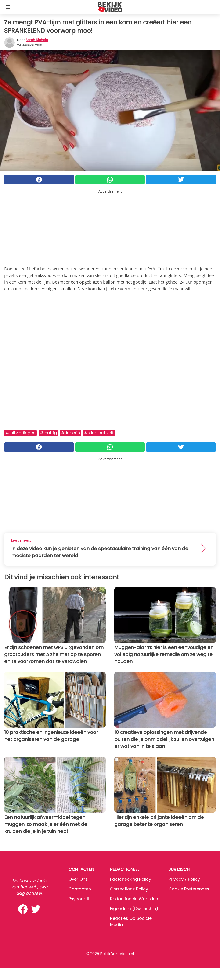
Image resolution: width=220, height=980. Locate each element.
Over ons (78, 879)
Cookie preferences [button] (189, 889)
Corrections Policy (129, 889)
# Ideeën (70, 433)
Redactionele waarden (134, 899)
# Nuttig (48, 433)
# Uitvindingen (20, 433)
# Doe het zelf (99, 433)
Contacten (80, 889)
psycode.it (79, 899)
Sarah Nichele (37, 40)
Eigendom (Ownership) (134, 909)
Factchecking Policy (131, 879)
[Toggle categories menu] (8, 7)
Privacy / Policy (184, 879)
